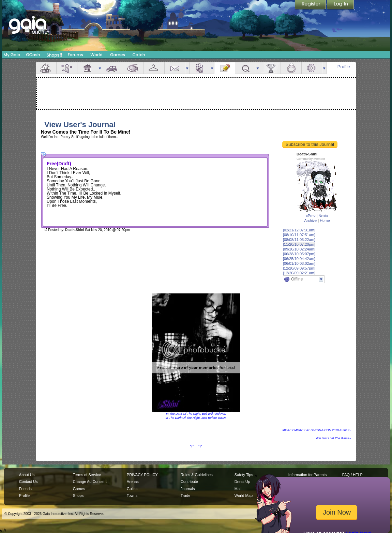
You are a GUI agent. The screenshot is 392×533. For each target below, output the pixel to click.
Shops (54, 55)
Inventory (154, 68)
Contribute (189, 482)
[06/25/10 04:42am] (299, 259)
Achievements (270, 68)
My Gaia (12, 55)
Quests (245, 68)
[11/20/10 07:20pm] (299, 244)
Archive (310, 220)
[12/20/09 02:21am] (299, 273)
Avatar (67, 68)
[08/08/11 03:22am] (299, 240)
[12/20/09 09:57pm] (299, 268)
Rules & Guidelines (197, 475)
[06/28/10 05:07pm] (299, 254)
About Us (27, 475)
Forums (75, 55)
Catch (139, 55)
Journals (188, 489)
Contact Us (28, 482)
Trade (185, 496)
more (100, 68)
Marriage (291, 68)
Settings (312, 68)
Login (341, 5)
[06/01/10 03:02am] (299, 263)
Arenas (133, 482)
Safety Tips (244, 475)
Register (311, 5)
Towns (132, 496)
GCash (33, 55)
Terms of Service (87, 475)
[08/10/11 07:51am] (299, 235)
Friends (200, 68)
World (96, 55)
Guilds (132, 489)
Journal (225, 68)
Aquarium (133, 68)
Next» (323, 216)
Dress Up (242, 482)
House (88, 68)
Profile (344, 67)
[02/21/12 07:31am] (299, 230)
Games (118, 55)
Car (112, 68)
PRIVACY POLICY (142, 475)
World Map (244, 496)
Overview (46, 68)
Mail (175, 68)
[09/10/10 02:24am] (299, 249)
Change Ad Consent (90, 482)
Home (325, 220)
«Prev (311, 216)
